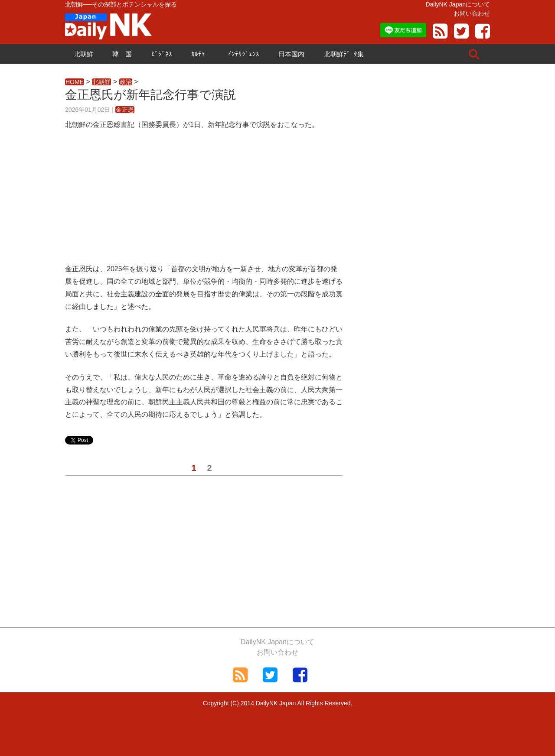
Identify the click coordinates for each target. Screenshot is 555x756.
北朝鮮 (83, 54)
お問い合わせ (472, 13)
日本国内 (291, 54)
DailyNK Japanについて (458, 4)
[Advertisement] (204, 202)
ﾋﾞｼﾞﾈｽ (162, 54)
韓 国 (122, 54)
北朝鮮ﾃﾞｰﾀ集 (344, 54)
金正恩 (125, 110)
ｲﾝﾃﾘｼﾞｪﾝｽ (244, 54)
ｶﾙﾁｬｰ (200, 54)
